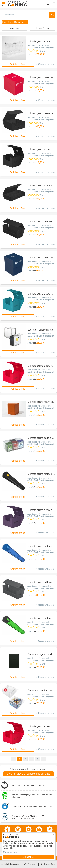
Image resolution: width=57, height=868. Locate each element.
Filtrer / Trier (43, 28)
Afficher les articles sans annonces (28, 769)
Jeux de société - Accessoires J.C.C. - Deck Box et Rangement (41, 46)
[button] (15, 22)
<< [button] (13, 759)
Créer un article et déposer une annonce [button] (28, 774)
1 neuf (30, 55)
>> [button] (44, 759)
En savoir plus (10, 852)
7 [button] (37, 759)
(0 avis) (42, 51)
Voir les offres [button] (18, 64)
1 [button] (20, 759)
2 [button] (25, 759)
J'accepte (28, 857)
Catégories (14, 28)
